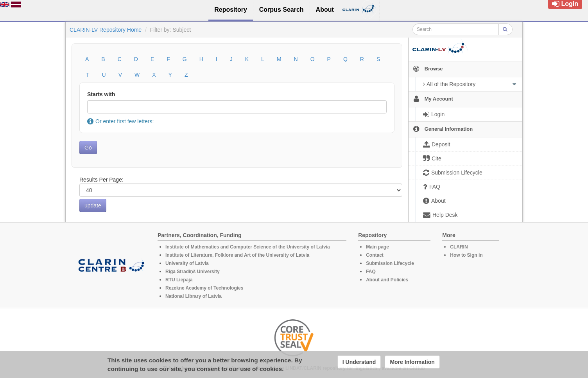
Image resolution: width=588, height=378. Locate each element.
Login (565, 4)
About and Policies (387, 280)
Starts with (101, 94)
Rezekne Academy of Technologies (204, 288)
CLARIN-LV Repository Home (106, 30)
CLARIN (459, 247)
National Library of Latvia (194, 296)
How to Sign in (466, 255)
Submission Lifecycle (390, 263)
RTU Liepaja (179, 280)
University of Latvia (187, 263)
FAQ (371, 272)
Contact (375, 255)
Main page (377, 247)
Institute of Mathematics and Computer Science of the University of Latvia (248, 247)
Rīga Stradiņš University (193, 272)
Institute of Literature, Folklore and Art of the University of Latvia (237, 255)
